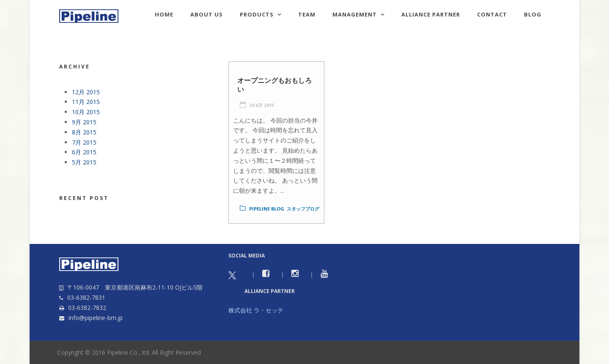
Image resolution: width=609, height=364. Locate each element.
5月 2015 (84, 162)
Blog (533, 14)
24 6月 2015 (262, 105)
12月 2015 (86, 92)
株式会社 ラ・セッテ (256, 310)
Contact (492, 14)
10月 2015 (86, 112)
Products (257, 14)
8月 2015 (84, 132)
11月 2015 (86, 102)
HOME (164, 14)
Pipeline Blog (267, 209)
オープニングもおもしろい (274, 85)
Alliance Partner (431, 14)
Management (355, 14)
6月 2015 (84, 152)
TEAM (307, 14)
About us (207, 14)
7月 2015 (84, 142)
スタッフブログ (303, 209)
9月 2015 (84, 122)
